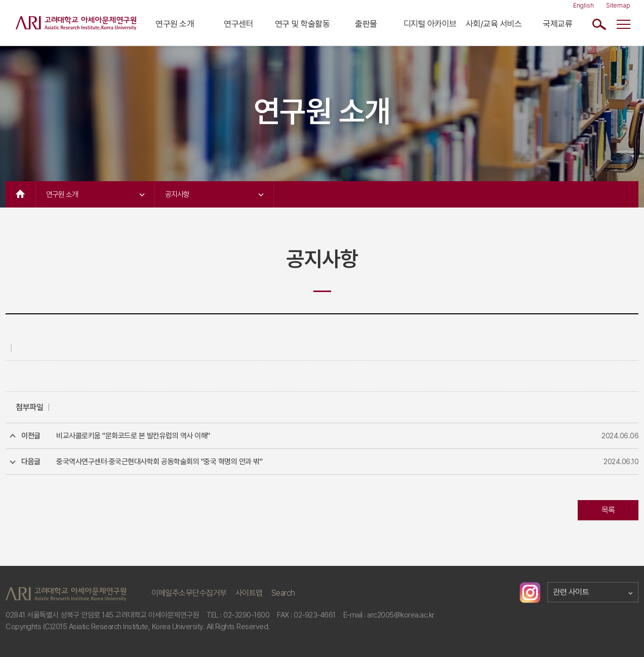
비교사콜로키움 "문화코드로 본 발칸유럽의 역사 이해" (133, 436)
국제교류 (557, 24)
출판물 (366, 24)
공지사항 (214, 194)
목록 (608, 510)
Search (283, 593)
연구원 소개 (175, 24)
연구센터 (238, 24)
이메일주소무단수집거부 (189, 593)
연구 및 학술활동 (303, 24)
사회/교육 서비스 (494, 24)
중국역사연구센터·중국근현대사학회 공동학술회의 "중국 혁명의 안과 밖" (159, 462)
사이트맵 (249, 593)
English (583, 5)
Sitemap (618, 5)
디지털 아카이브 (430, 24)
